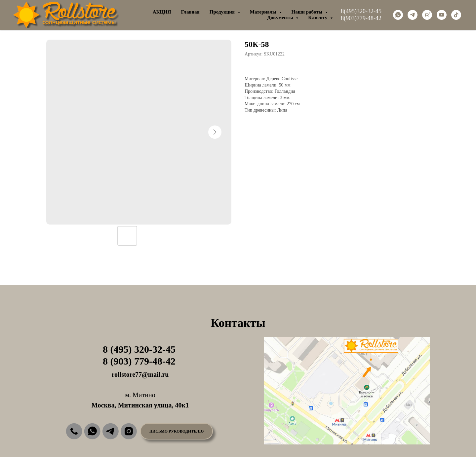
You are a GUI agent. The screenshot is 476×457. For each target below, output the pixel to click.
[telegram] (413, 15)
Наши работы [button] (308, 12)
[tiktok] (456, 15)
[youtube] (442, 15)
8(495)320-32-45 (361, 11)
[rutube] (427, 15)
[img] (74, 431)
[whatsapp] (398, 15)
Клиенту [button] (318, 18)
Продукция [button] (223, 12)
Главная (190, 12)
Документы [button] (281, 18)
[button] (177, 431)
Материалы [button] (264, 12)
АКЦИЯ (162, 12)
